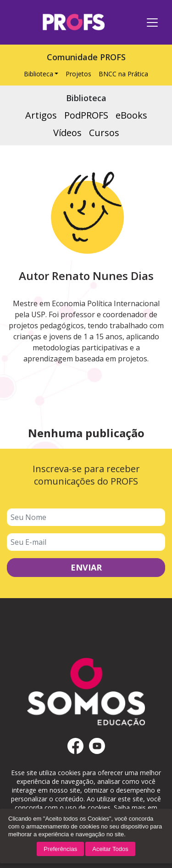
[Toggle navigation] (152, 23)
